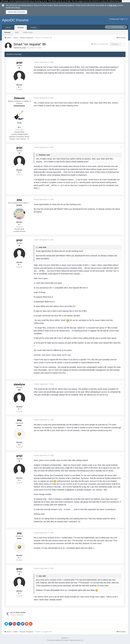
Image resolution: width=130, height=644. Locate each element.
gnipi (24, 48)
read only (113, 5)
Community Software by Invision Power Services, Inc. (65, 640)
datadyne (19, 384)
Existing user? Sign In (118, 19)
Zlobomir (19, 98)
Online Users (28, 32)
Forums (7, 32)
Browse (21, 27)
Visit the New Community (16, 12)
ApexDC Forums (15, 20)
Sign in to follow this (101, 44)
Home (8, 27)
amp (19, 200)
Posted (44, 62)
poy (19, 420)
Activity (33, 27)
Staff (17, 32)
